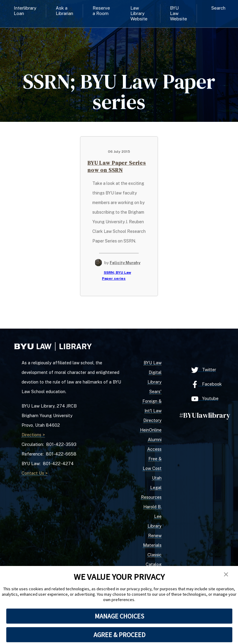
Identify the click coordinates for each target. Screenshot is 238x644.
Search (218, 8)
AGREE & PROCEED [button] (119, 635)
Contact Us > (35, 473)
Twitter (204, 370)
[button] (226, 575)
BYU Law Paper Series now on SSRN (117, 166)
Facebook (207, 384)
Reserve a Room (101, 11)
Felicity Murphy (125, 263)
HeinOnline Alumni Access (151, 439)
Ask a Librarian (64, 11)
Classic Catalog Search (154, 564)
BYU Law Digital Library (153, 372)
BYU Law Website (178, 13)
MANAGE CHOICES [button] (119, 616)
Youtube (205, 399)
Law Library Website (139, 13)
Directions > (33, 435)
